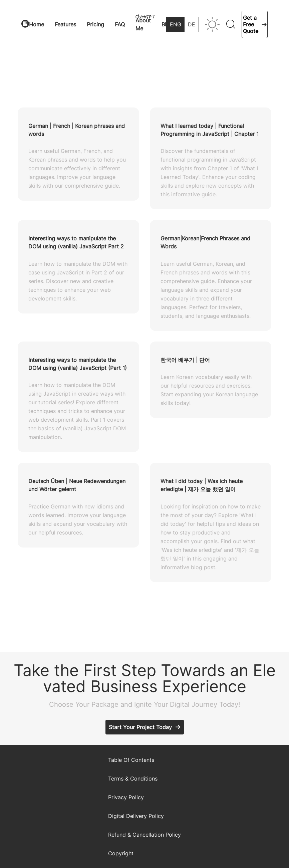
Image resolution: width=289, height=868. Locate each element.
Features (65, 24)
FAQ (120, 24)
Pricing (95, 24)
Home (37, 24)
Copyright (121, 853)
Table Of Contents (131, 760)
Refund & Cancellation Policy (144, 835)
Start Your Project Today (140, 727)
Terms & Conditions (133, 779)
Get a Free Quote (251, 24)
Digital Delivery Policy (136, 816)
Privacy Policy (126, 797)
